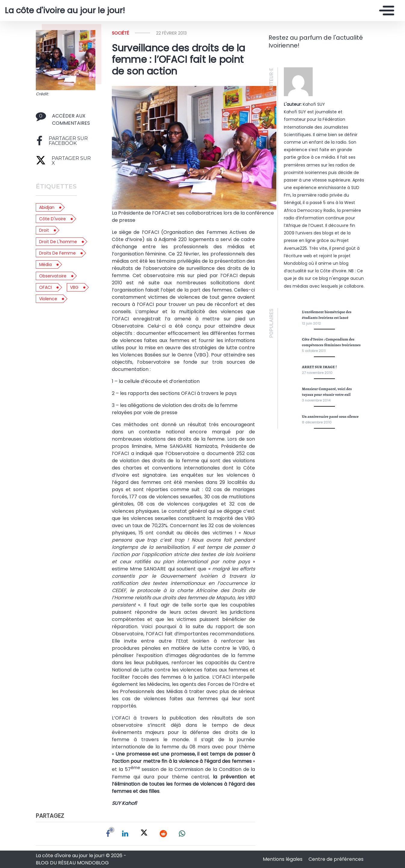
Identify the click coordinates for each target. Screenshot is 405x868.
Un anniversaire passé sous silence (330, 416)
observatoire (53, 276)
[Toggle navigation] (385, 11)
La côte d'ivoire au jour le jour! (65, 11)
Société (120, 33)
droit (44, 230)
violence (48, 299)
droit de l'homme (58, 242)
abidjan (47, 207)
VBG (74, 287)
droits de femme (57, 253)
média (45, 264)
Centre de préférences (336, 859)
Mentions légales (283, 859)
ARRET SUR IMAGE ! (319, 367)
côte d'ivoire (52, 219)
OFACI (45, 287)
